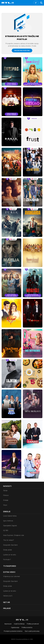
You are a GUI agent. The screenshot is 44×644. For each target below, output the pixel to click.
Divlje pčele (8, 550)
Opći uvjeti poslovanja (32, 631)
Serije (5, 490)
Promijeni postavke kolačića (13, 631)
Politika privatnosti (33, 624)
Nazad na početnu (22, 50)
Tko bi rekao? (9, 540)
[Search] (41, 3)
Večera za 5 (8, 596)
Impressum (8, 624)
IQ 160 (6, 530)
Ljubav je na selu (10, 555)
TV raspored (10, 566)
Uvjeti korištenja (19, 624)
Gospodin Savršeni (10, 545)
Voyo (5, 505)
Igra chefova (8, 521)
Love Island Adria (10, 516)
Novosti (7, 486)
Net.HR (7, 602)
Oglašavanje (15, 627)
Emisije (6, 500)
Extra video (9, 572)
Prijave (7, 608)
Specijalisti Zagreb (10, 526)
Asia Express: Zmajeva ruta (14, 535)
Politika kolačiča (27, 627)
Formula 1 (7, 559)
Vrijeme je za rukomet (11, 576)
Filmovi (6, 495)
